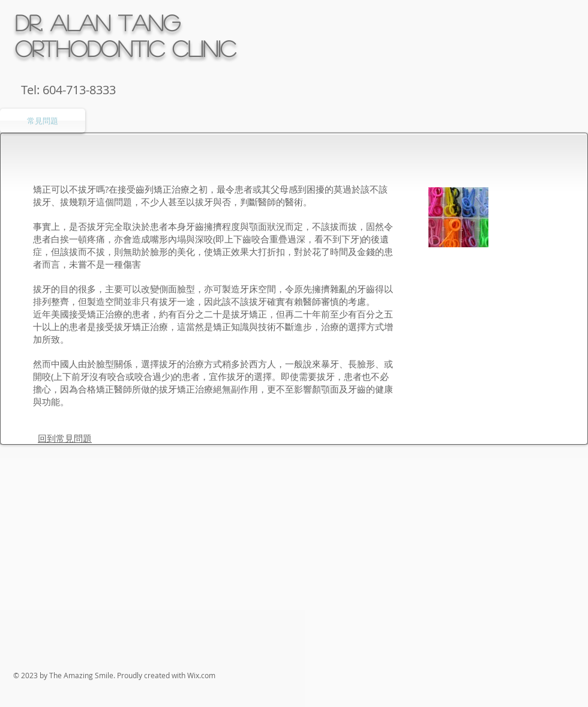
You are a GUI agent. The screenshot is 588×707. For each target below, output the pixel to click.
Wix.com (201, 675)
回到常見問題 (65, 438)
